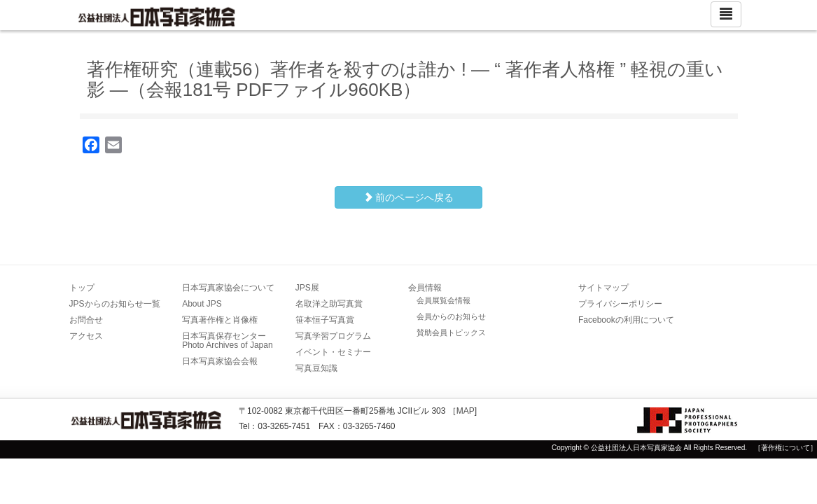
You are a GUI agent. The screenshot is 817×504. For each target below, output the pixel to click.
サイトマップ (603, 288)
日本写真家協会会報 (220, 361)
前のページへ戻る (409, 197)
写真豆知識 (316, 368)
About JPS (202, 304)
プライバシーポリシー (620, 304)
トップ (82, 288)
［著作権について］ (785, 448)
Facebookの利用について (626, 320)
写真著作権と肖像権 (220, 320)
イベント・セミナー (333, 352)
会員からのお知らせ (451, 316)
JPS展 (307, 288)
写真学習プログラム (333, 336)
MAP (466, 411)
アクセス (86, 336)
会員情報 (425, 288)
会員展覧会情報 (444, 300)
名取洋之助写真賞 (329, 304)
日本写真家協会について (228, 288)
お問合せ (86, 320)
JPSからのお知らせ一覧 (115, 304)
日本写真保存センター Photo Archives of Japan (228, 341)
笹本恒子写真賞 (325, 320)
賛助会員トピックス (451, 332)
